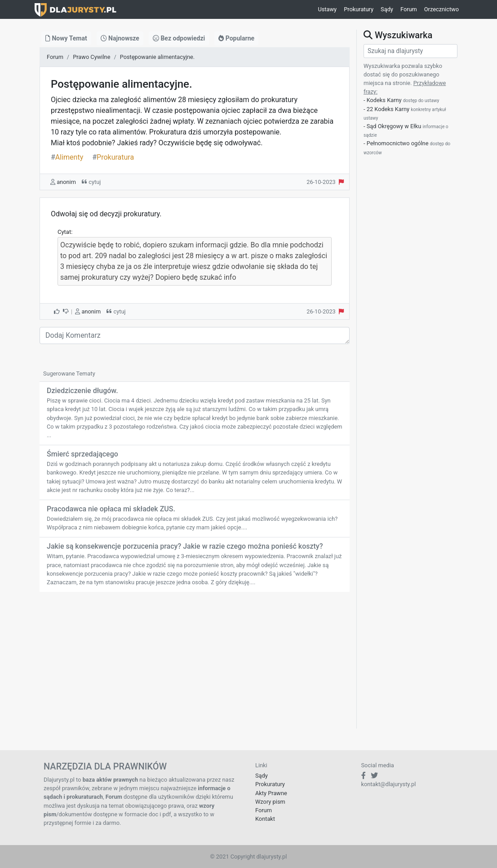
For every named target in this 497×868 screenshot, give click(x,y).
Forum (409, 9)
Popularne (236, 38)
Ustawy (327, 9)
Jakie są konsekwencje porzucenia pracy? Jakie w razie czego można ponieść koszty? (185, 546)
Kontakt (265, 819)
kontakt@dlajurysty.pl (389, 784)
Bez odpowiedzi (179, 38)
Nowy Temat (66, 38)
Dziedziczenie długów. (82, 391)
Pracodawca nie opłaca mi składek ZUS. (111, 509)
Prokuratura (113, 157)
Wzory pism (270, 802)
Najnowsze (120, 38)
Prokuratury (359, 9)
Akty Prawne (271, 793)
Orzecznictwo (442, 9)
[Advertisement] (195, 666)
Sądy (387, 9)
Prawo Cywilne (91, 57)
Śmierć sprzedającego (82, 454)
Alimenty (67, 157)
